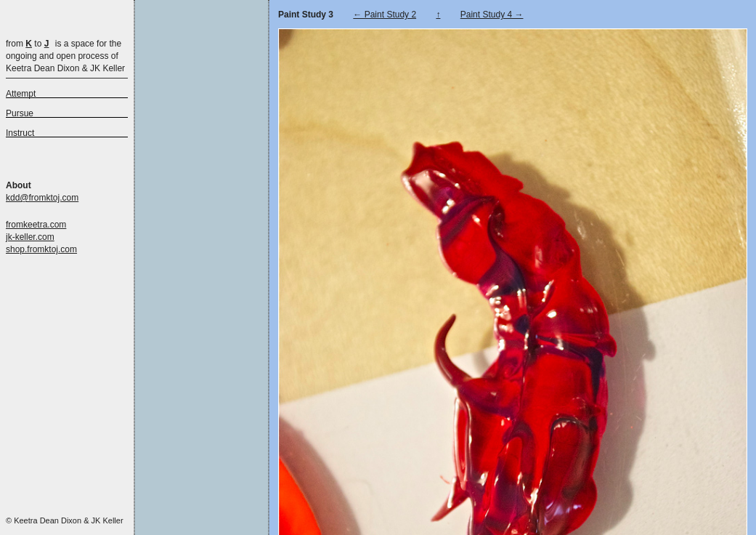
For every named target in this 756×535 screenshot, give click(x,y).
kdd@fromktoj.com (42, 198)
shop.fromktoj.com (41, 249)
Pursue (20, 113)
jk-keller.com (30, 237)
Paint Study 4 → (492, 15)
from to (27, 44)
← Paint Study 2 (385, 15)
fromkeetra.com (36, 225)
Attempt (21, 94)
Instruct (20, 133)
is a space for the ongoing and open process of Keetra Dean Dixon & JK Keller (65, 56)
